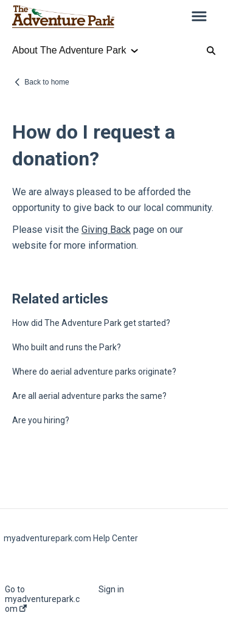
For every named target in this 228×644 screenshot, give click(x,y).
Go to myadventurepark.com (42, 599)
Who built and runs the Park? (67, 347)
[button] (199, 17)
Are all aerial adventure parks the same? (89, 396)
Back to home (47, 82)
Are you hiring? (41, 420)
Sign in (111, 589)
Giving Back (106, 230)
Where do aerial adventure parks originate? (94, 372)
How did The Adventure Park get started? (91, 323)
